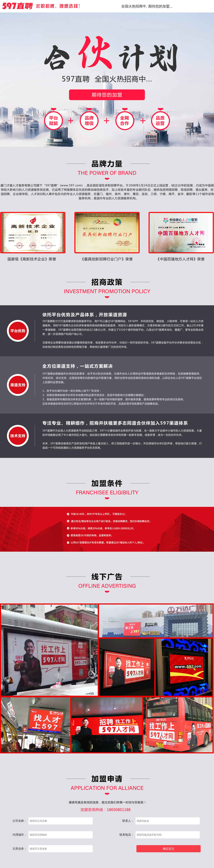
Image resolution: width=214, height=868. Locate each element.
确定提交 (169, 849)
